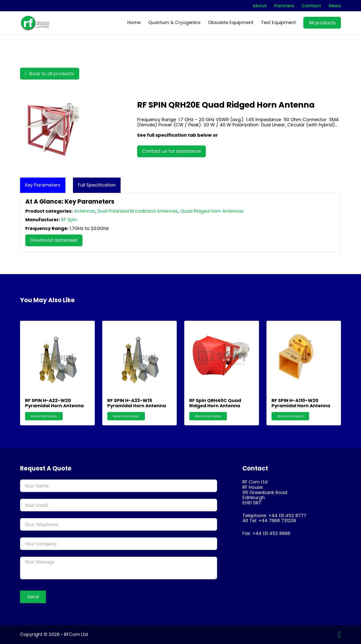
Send (33, 597)
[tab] (43, 185)
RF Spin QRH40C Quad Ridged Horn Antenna (215, 403)
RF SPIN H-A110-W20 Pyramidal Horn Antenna (301, 403)
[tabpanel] (180, 222)
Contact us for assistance (171, 151)
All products (322, 23)
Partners (284, 6)
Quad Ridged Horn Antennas (212, 211)
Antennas (85, 211)
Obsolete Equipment (231, 23)
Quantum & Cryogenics (174, 23)
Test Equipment (278, 23)
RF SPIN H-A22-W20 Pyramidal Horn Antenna (54, 403)
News (335, 6)
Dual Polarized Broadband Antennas (138, 211)
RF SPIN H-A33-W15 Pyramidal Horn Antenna (137, 403)
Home (134, 23)
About (260, 6)
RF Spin (69, 220)
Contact (311, 6)
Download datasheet (54, 240)
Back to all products (50, 74)
